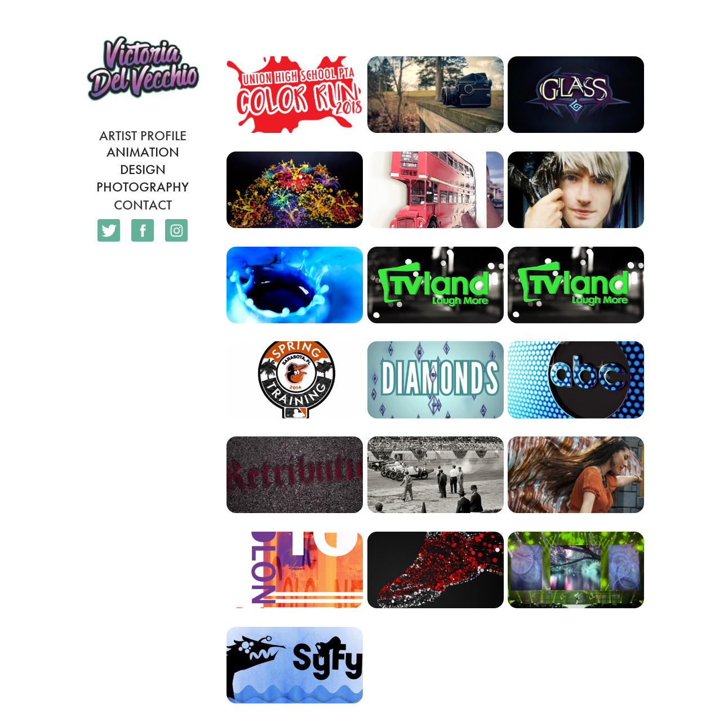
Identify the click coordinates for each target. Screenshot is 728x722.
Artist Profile (143, 136)
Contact (143, 205)
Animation (143, 152)
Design (143, 170)
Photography (143, 187)
